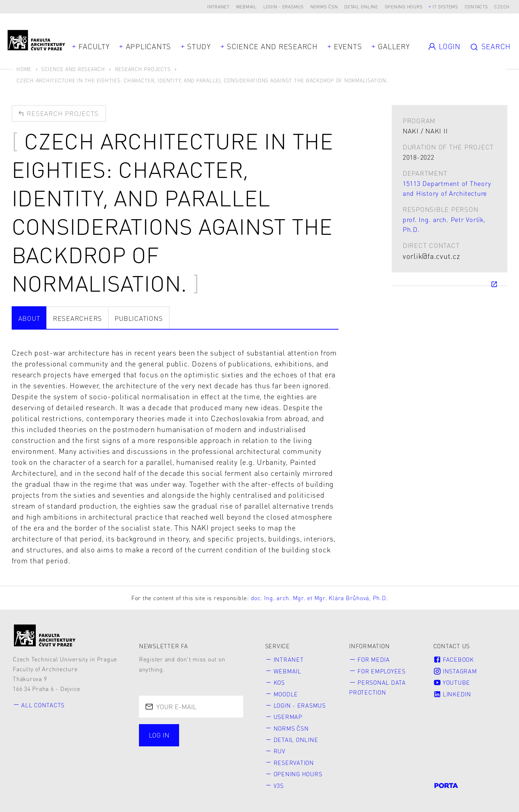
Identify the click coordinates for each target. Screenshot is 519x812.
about (29, 318)
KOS (279, 682)
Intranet (218, 7)
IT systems (445, 7)
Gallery (394, 46)
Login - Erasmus (284, 7)
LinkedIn (452, 694)
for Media (374, 659)
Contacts (476, 7)
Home (24, 69)
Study (199, 46)
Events (348, 46)
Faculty (94, 46)
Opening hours (404, 7)
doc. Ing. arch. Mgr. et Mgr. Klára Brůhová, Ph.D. (319, 598)
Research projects (58, 113)
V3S (279, 786)
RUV (280, 751)
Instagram (455, 671)
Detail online (361, 7)
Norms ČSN (324, 7)
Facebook (454, 659)
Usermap (288, 717)
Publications (139, 318)
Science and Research (272, 46)
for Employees (381, 671)
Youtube (452, 682)
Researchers (78, 318)
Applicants (149, 46)
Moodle (286, 694)
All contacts (43, 705)
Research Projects (143, 69)
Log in (159, 735)
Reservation (294, 763)
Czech (502, 7)
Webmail (246, 7)
